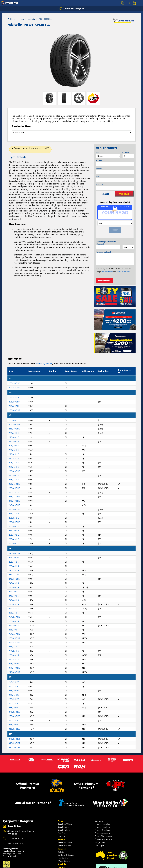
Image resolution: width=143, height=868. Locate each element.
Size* (98, 153)
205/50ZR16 (14, 383)
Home (11, 19)
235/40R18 (14, 475)
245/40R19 (14, 583)
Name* (99, 161)
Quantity (126, 153)
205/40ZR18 (14, 425)
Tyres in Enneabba (102, 827)
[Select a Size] (71, 133)
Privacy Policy (107, 272)
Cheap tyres (100, 845)
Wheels (61, 839)
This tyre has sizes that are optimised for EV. (30, 149)
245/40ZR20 (14, 691)
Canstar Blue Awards (103, 839)
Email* (99, 177)
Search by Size (64, 827)
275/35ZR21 (14, 739)
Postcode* (100, 184)
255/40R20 (14, 708)
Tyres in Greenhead (103, 830)
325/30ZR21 (14, 747)
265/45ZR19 (14, 638)
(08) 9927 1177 (15, 839)
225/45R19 (14, 562)
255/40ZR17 (14, 410)
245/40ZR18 (14, 501)
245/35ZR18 (14, 497)
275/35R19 (14, 647)
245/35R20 (14, 682)
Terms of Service (123, 272)
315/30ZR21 (14, 743)
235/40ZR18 (14, 471)
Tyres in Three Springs (104, 836)
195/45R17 (14, 398)
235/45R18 (14, 480)
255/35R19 (14, 613)
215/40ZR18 (14, 429)
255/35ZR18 (14, 522)
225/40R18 (14, 433)
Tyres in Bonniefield (103, 824)
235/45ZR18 (14, 484)
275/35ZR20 (14, 712)
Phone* (99, 169)
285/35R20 (14, 720)
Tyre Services (63, 858)
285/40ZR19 (14, 664)
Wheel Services (64, 861)
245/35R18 (14, 492)
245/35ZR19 (14, 579)
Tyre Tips (61, 836)
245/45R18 (14, 514)
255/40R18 (14, 526)
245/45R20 (14, 695)
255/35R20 (14, 699)
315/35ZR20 (14, 729)
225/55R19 (14, 570)
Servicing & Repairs (66, 855)
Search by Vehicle (65, 824)
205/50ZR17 (14, 402)
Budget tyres (100, 842)
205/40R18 (14, 420)
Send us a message (16, 844)
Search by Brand (64, 830)
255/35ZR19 (14, 617)
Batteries (61, 852)
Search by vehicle (44, 364)
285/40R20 (14, 725)
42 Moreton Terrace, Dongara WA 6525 (21, 833)
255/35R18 (14, 518)
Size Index (99, 821)
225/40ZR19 (14, 553)
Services (62, 849)
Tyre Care (62, 833)
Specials (62, 864)
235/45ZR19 (14, 575)
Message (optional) (104, 252)
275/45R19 (14, 660)
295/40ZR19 (14, 668)
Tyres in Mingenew (102, 833)
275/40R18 (14, 543)
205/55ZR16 (14, 388)
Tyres (60, 821)
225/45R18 (14, 450)
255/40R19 (14, 621)
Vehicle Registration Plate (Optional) (106, 243)
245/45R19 (14, 600)
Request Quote (104, 281)
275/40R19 (14, 655)
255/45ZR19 (14, 634)
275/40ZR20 (14, 716)
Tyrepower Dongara (71, 8)
